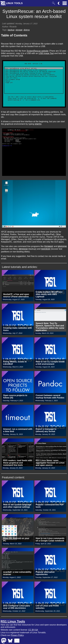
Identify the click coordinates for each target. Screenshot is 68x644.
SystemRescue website (38, 51)
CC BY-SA (33, 629)
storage (19, 30)
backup (11, 30)
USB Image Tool (46, 53)
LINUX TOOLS (14, 3)
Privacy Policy (17, 635)
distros (27, 30)
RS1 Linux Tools (13, 621)
